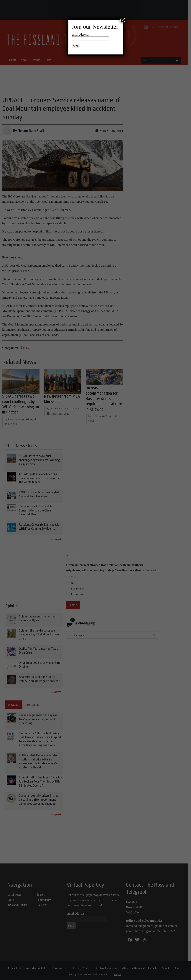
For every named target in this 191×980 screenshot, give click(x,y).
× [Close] (123, 20)
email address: (80, 35)
